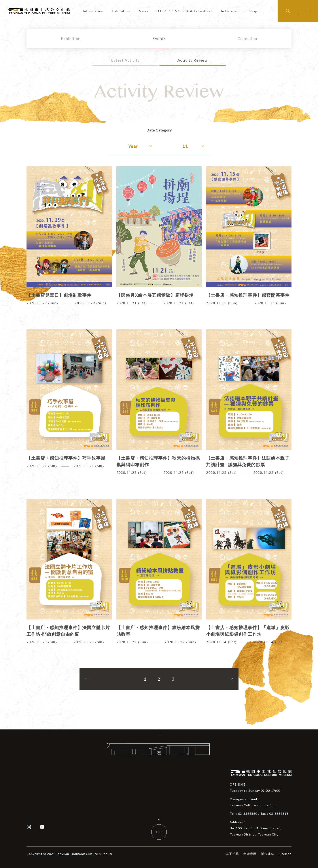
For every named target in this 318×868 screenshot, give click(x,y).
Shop (253, 11)
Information (93, 11)
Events (159, 38)
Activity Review (193, 60)
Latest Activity (125, 60)
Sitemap (285, 854)
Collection (247, 38)
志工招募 (232, 854)
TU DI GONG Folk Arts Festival (185, 11)
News (144, 11)
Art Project (230, 11)
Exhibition (121, 11)
